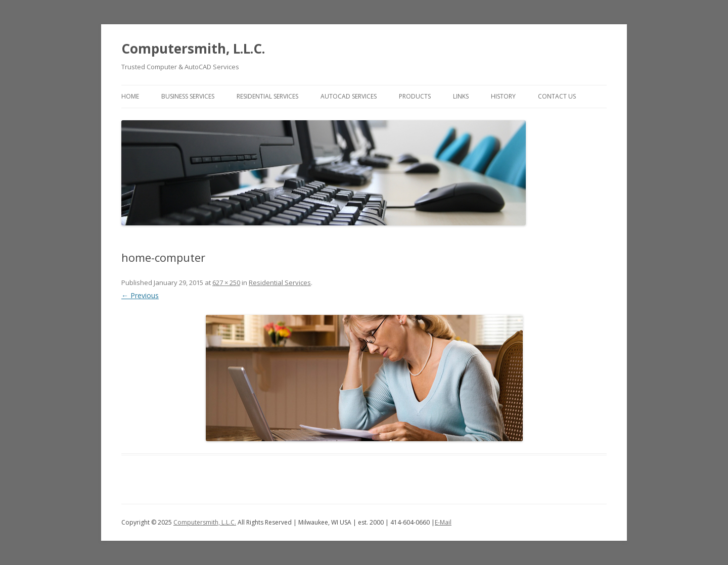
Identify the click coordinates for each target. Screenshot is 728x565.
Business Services (188, 96)
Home (130, 96)
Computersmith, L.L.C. (193, 49)
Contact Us (557, 96)
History (503, 96)
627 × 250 (226, 282)
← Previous (140, 295)
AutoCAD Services (349, 96)
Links (461, 96)
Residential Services (267, 96)
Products (415, 96)
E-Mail (443, 522)
